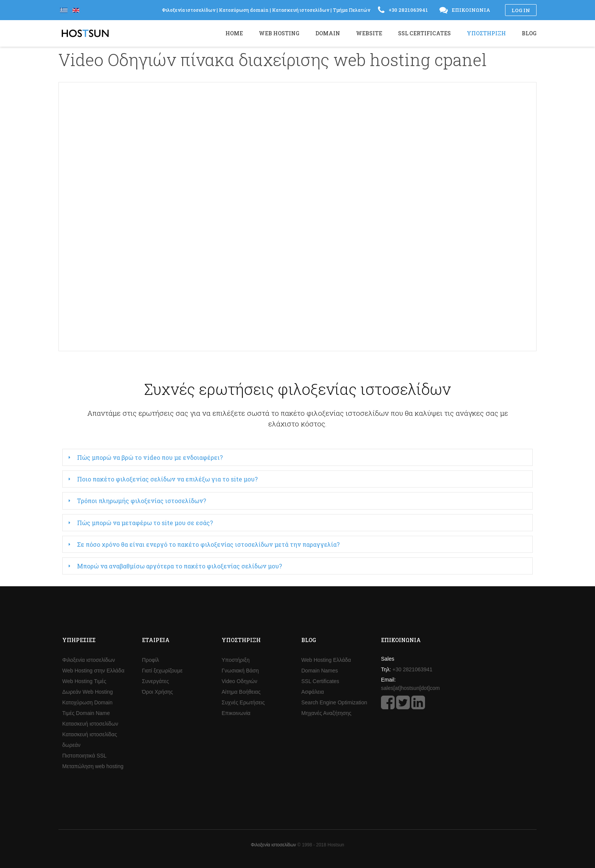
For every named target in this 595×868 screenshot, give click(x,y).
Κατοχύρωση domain (244, 10)
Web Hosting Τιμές (84, 681)
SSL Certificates (320, 681)
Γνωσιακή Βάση (240, 671)
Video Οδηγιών (239, 681)
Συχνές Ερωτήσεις (243, 702)
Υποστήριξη (236, 660)
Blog (529, 33)
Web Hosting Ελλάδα (326, 660)
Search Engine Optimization (334, 702)
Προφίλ (150, 660)
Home (234, 33)
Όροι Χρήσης (157, 692)
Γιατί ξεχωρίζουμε (162, 671)
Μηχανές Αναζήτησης (326, 713)
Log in (521, 10)
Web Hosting (279, 33)
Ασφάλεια (313, 692)
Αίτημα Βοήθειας (241, 692)
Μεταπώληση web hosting (93, 766)
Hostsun (85, 33)
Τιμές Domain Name (86, 713)
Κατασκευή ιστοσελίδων (90, 724)
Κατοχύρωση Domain (87, 702)
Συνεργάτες (155, 681)
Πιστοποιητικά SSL (84, 756)
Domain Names (320, 671)
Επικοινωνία (236, 713)
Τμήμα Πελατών (352, 10)
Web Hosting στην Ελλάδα (93, 671)
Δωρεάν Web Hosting (87, 692)
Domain (328, 33)
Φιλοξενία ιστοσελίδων (89, 660)
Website (369, 33)
